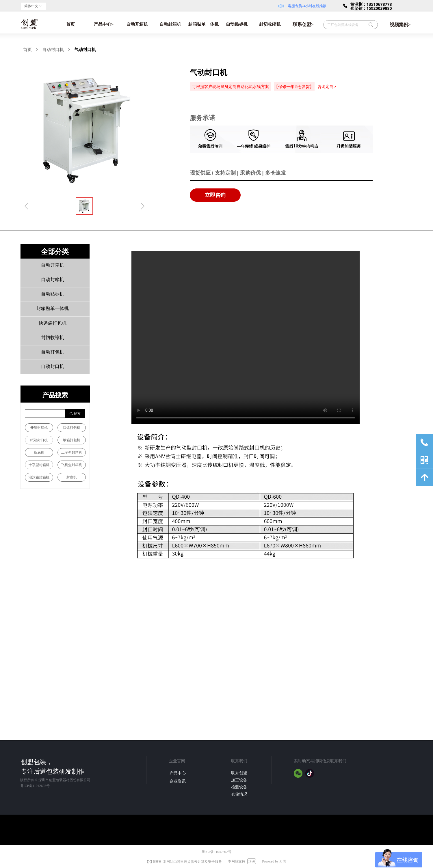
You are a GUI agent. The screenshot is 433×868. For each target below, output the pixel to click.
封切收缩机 (270, 24)
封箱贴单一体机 (204, 24)
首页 (70, 24)
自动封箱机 (170, 24)
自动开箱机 (137, 24)
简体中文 (31, 6)
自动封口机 (53, 50)
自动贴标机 (237, 24)
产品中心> (104, 24)
